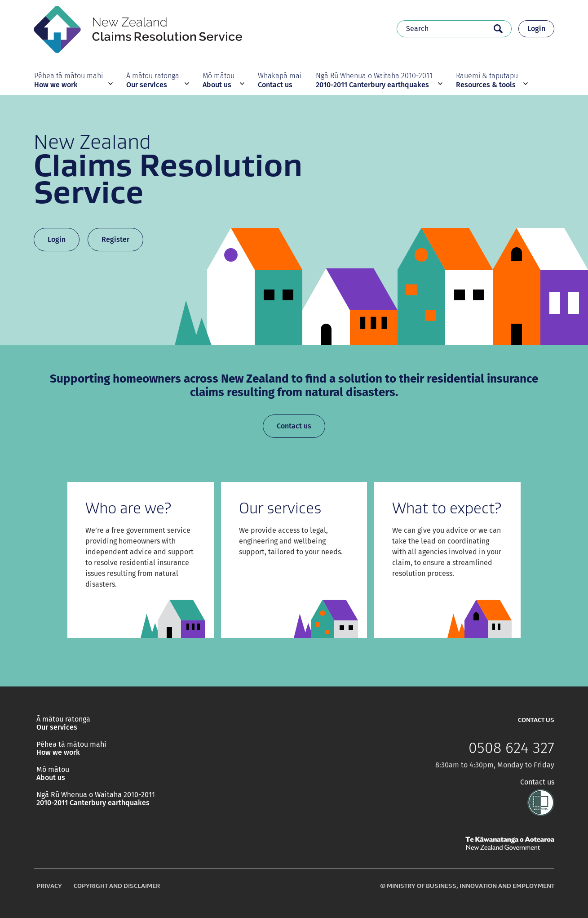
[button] (73, 80)
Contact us (294, 426)
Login (536, 29)
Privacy (49, 886)
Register (115, 239)
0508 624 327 (511, 748)
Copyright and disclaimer (117, 886)
